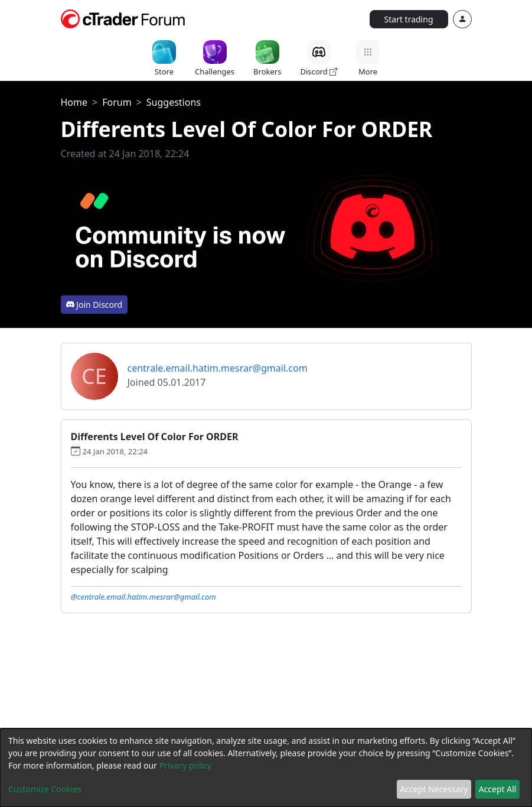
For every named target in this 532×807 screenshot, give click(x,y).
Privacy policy (185, 765)
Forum (117, 102)
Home (74, 102)
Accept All (498, 789)
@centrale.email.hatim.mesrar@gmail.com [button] (143, 597)
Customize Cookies (45, 789)
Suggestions (174, 102)
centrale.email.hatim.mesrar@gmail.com (218, 368)
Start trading (409, 19)
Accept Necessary (434, 789)
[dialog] (266, 768)
